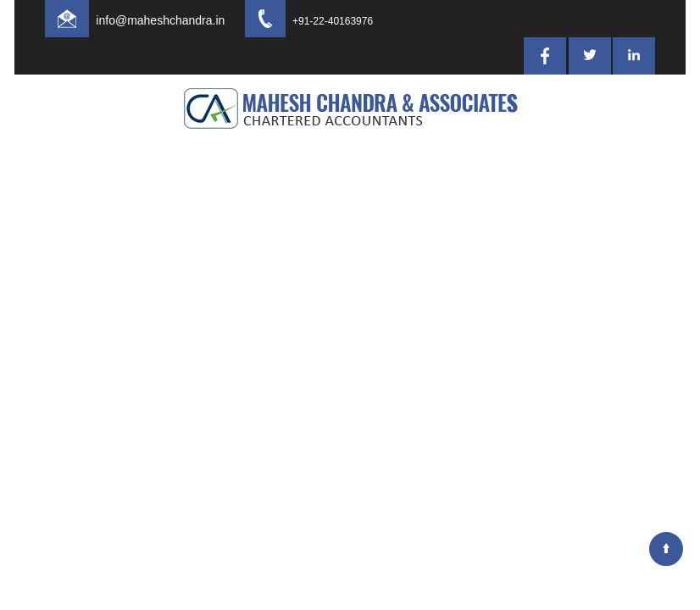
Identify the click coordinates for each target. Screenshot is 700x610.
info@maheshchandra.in (175, 20)
